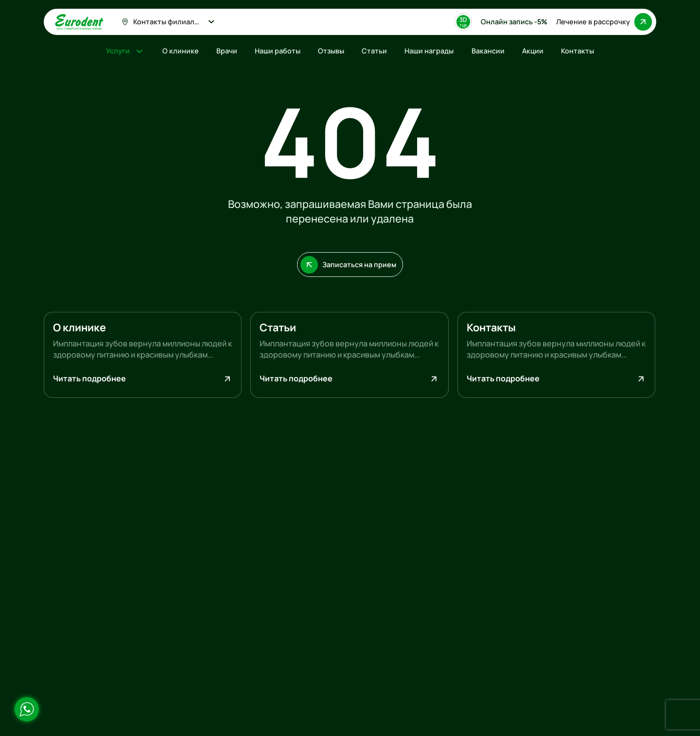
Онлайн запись (514, 22)
